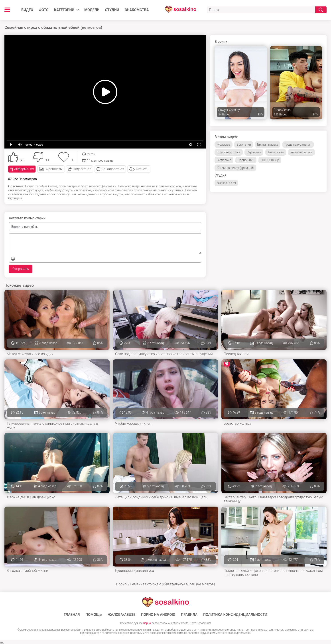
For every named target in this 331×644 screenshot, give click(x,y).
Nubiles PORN (226, 183)
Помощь (94, 615)
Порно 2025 (246, 160)
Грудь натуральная (298, 145)
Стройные (254, 152)
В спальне (224, 160)
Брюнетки (244, 145)
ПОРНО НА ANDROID (158, 615)
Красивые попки (229, 152)
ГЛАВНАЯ (72, 615)
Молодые (224, 145)
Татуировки (276, 152)
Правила (189, 615)
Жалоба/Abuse (121, 615)
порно (147, 623)
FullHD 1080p (270, 160)
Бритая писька (268, 145)
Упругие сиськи (301, 152)
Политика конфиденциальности (235, 615)
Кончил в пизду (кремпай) (235, 168)
